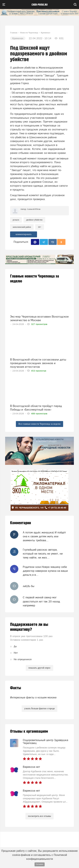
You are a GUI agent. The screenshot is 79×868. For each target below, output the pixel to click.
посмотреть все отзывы (40, 816)
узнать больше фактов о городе (39, 708)
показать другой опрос (39, 668)
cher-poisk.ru (40, 5)
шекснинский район (22, 227)
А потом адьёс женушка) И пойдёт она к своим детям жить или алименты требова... (44, 536)
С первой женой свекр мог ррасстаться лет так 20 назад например (41, 601)
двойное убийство (34, 220)
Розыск (16, 220)
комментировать (24, 234)
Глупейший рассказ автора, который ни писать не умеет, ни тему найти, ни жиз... (43, 554)
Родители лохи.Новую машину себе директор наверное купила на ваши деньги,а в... (45, 571)
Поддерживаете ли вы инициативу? (29, 627)
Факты (16, 688)
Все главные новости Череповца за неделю (40, 424)
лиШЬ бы (29, 586)
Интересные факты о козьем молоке (33, 697)
